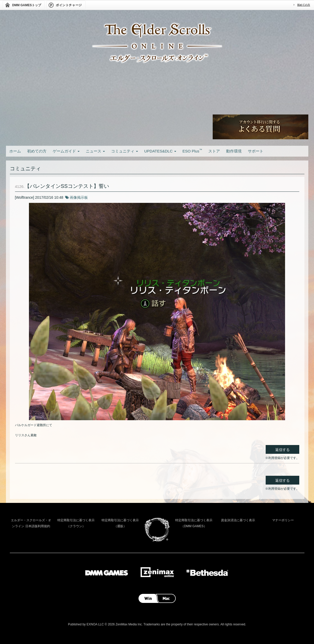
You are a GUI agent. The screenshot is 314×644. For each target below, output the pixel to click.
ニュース (95, 151)
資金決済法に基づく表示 (238, 520)
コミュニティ (125, 151)
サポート (256, 151)
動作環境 (234, 151)
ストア (214, 151)
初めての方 (304, 5)
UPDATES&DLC (160, 151)
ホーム (15, 151)
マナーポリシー (283, 520)
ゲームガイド (66, 151)
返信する (282, 450)
